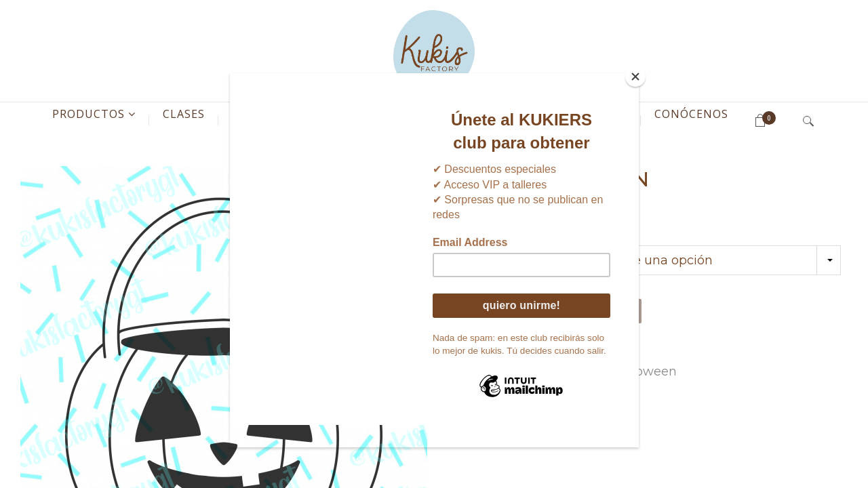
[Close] (635, 77)
